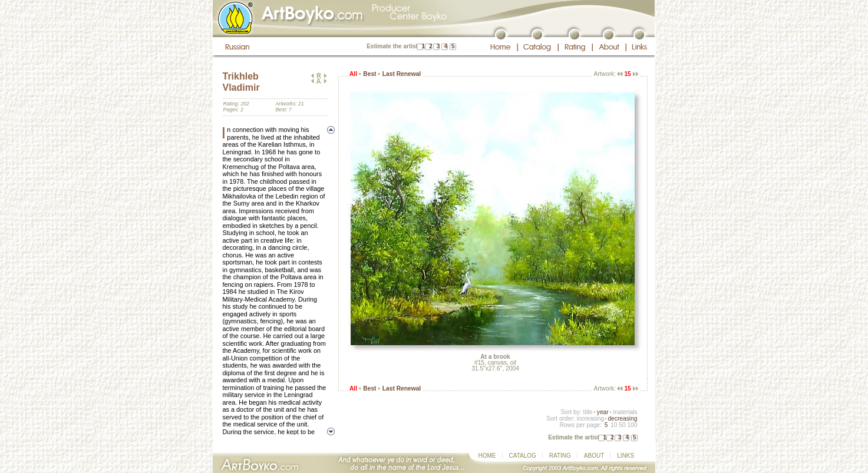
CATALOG (523, 456)
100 (632, 425)
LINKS (626, 456)
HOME (487, 456)
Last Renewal (402, 74)
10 (614, 425)
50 (622, 425)
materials (625, 412)
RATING (560, 456)
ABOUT (594, 456)
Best (369, 74)
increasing (590, 419)
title (588, 412)
